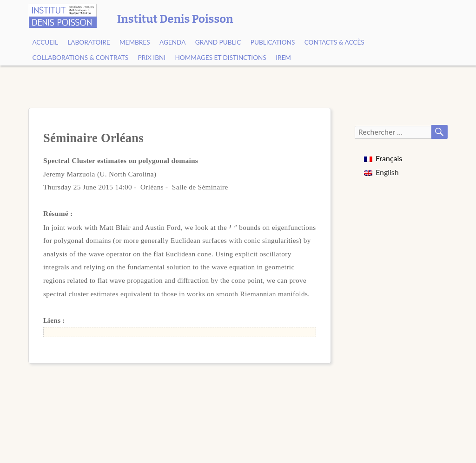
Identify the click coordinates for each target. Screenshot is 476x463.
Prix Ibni (152, 58)
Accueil (45, 42)
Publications (273, 42)
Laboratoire (89, 42)
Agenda (172, 42)
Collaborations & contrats (80, 58)
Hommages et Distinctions (220, 58)
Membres (135, 42)
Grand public (218, 42)
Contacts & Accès (334, 42)
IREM (283, 58)
